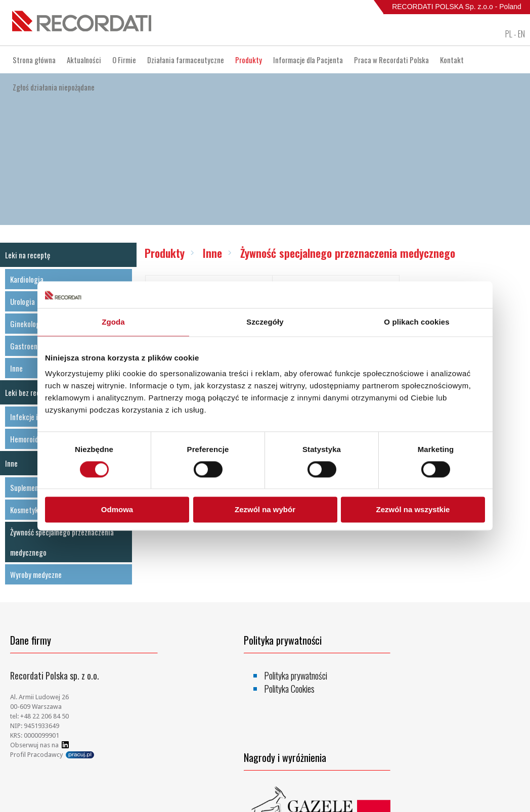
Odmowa (117, 510)
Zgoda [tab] (113, 322)
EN (521, 34)
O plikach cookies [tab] (416, 322)
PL (509, 34)
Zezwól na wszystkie (413, 510)
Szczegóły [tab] (265, 322)
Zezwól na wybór (265, 510)
